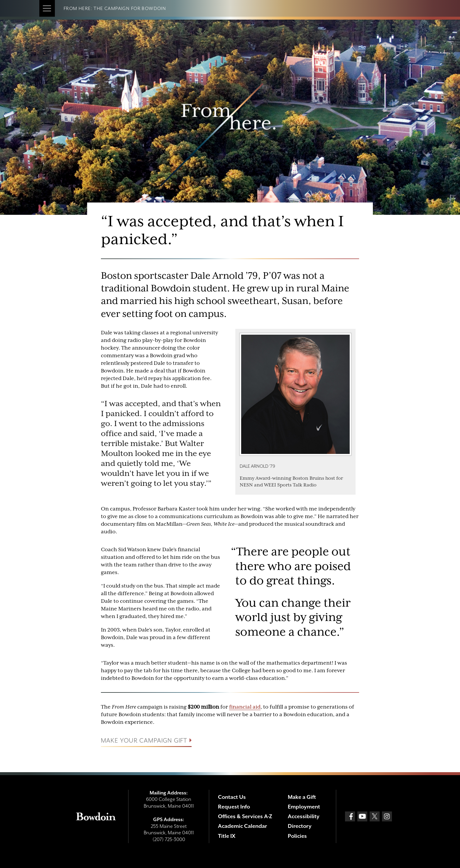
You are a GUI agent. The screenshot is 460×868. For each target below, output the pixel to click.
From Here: (79, 8)
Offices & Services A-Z (245, 816)
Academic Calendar (242, 826)
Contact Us (232, 797)
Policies (297, 836)
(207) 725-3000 (169, 839)
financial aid (245, 707)
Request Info (234, 807)
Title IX (227, 836)
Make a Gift (302, 797)
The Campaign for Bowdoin (130, 8)
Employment (304, 807)
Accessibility (304, 816)
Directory (300, 826)
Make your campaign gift (144, 741)
